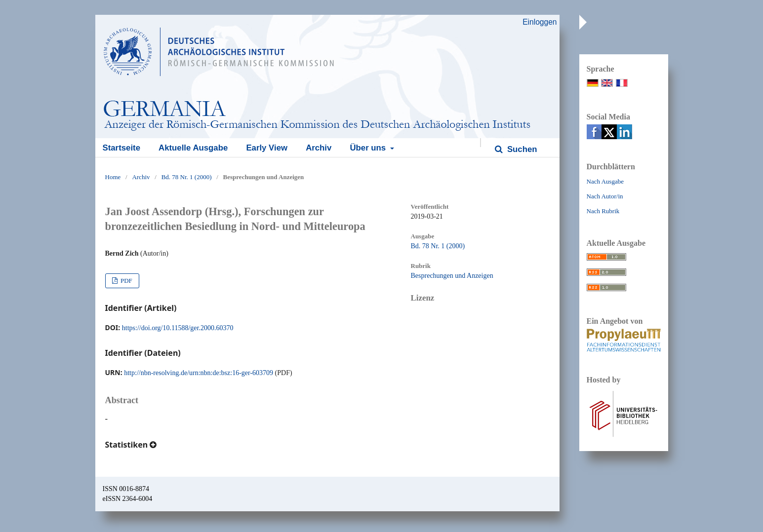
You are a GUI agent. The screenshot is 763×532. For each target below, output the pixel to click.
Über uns (369, 148)
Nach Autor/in (605, 196)
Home (113, 177)
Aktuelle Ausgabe (193, 148)
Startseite (121, 148)
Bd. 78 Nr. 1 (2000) (187, 177)
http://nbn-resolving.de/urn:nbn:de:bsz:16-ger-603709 (199, 373)
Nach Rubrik (603, 211)
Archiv (319, 148)
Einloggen (540, 22)
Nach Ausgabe (605, 181)
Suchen (521, 149)
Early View (267, 148)
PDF (126, 281)
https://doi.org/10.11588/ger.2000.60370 (178, 328)
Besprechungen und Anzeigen (452, 276)
